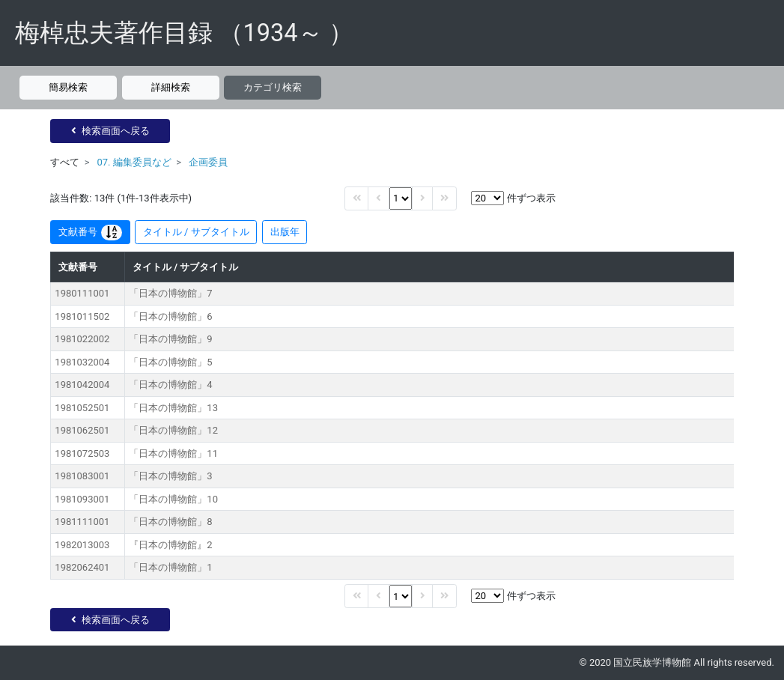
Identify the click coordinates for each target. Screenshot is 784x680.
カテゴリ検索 (273, 87)
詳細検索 (171, 87)
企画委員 (208, 162)
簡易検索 (68, 87)
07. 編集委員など (134, 162)
